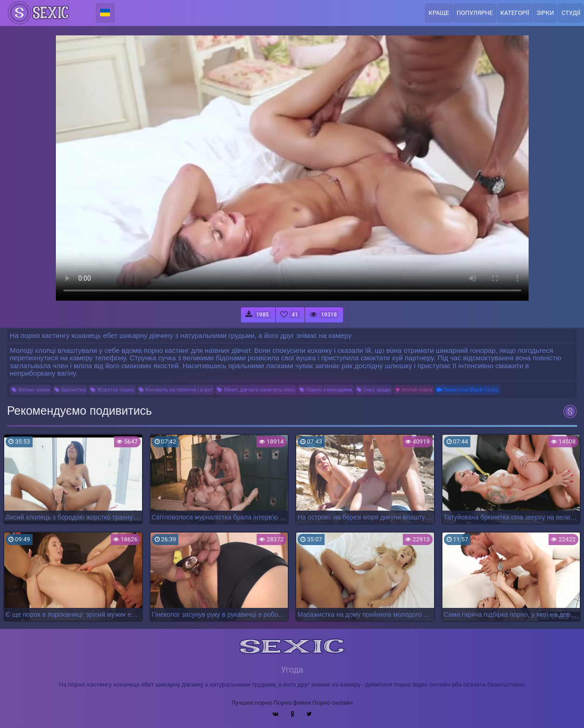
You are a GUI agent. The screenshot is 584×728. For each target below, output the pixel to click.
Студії (571, 13)
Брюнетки (70, 390)
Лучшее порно (252, 703)
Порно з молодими (326, 390)
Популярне (475, 13)
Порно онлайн (333, 703)
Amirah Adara (414, 390)
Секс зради (374, 390)
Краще (439, 13)
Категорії (515, 13)
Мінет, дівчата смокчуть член (256, 390)
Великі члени (31, 390)
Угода (292, 670)
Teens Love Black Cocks (468, 390)
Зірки (545, 13)
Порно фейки (292, 703)
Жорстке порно (112, 390)
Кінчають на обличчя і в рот (176, 390)
